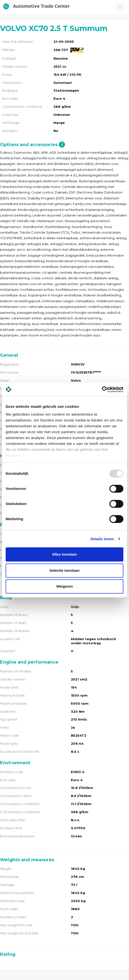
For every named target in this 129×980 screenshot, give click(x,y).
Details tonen (102, 539)
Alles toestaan (64, 554)
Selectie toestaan (65, 570)
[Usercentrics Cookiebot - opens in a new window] (102, 389)
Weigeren (64, 586)
